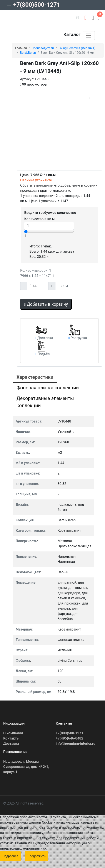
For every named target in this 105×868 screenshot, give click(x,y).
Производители (43, 48)
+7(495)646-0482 (70, 738)
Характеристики (35, 377)
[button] (85, 17)
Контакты (11, 738)
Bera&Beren (28, 53)
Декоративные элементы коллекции (45, 402)
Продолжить (36, 856)
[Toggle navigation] (89, 36)
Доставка (11, 744)
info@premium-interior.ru (76, 744)
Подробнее (10, 856)
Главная (21, 48)
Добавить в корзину (46, 304)
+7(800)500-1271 (37, 5)
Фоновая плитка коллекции (48, 388)
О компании (13, 733)
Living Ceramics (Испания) (77, 48)
